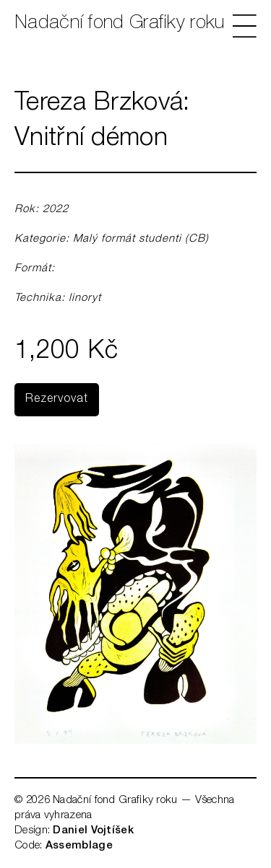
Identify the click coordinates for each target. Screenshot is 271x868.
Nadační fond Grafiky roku (120, 24)
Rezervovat (57, 400)
